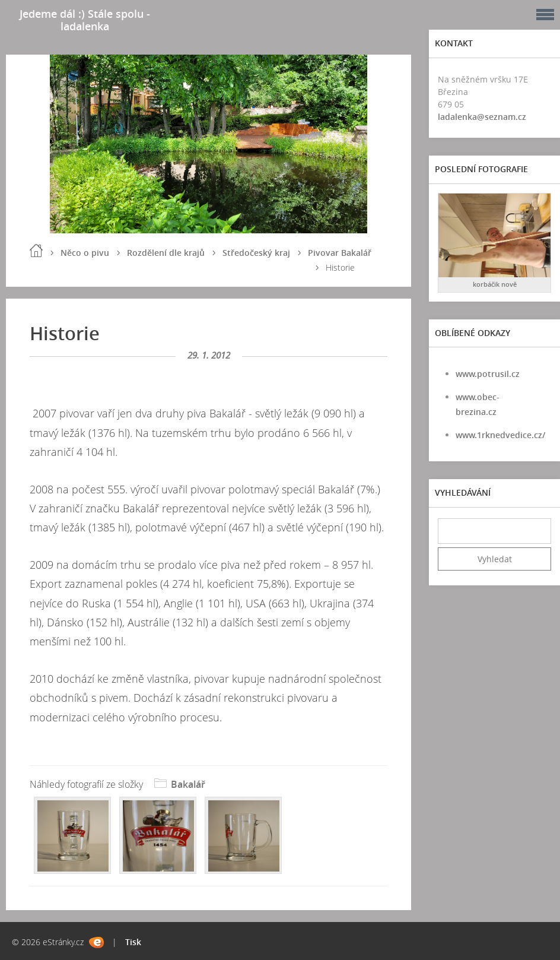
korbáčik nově (495, 284)
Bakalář (188, 784)
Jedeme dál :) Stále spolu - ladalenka (85, 20)
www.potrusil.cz (488, 374)
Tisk (133, 942)
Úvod (36, 251)
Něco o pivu (85, 253)
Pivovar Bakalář (340, 253)
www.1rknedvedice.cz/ (500, 435)
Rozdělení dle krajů (166, 253)
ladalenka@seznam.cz (482, 117)
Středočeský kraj (256, 253)
